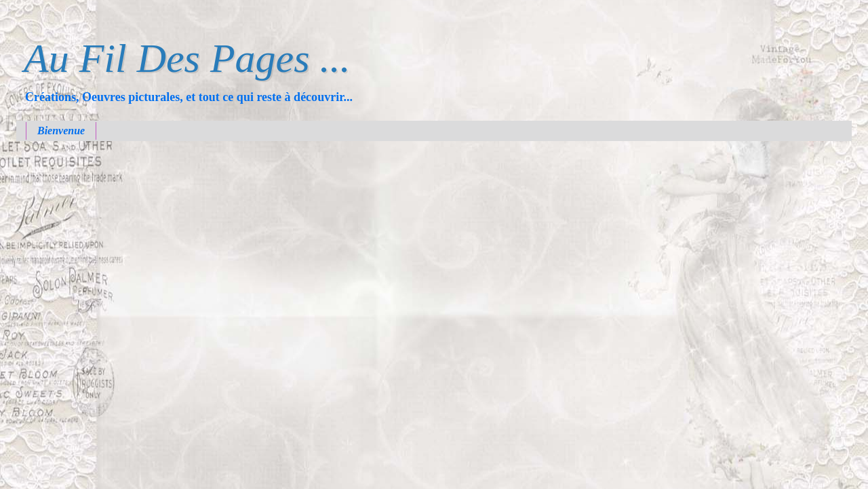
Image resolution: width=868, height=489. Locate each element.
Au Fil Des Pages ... (187, 58)
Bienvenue (61, 131)
